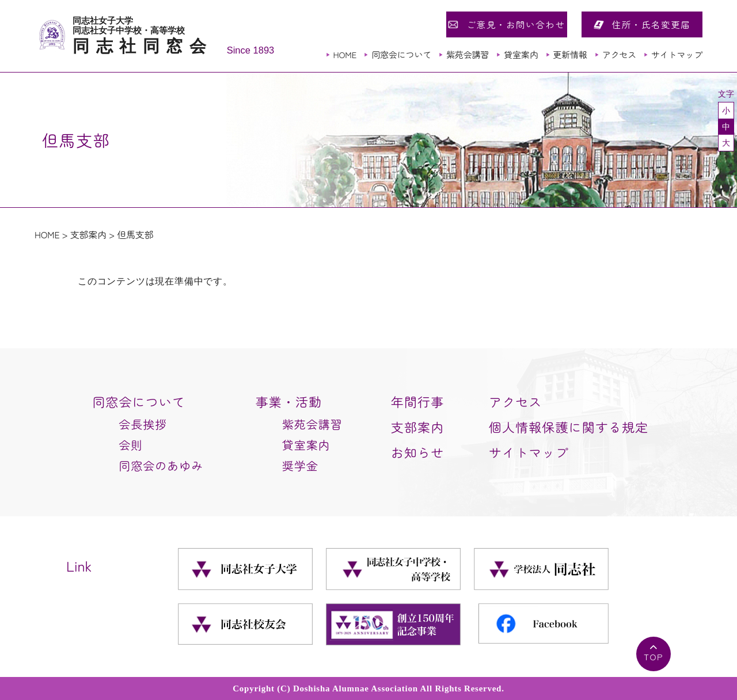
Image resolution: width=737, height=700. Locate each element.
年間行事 (417, 401)
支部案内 (88, 234)
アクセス (619, 54)
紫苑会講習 (468, 54)
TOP (654, 657)
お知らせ (417, 452)
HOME (345, 54)
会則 (131, 445)
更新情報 (570, 54)
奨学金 (300, 465)
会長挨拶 (143, 424)
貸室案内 (521, 54)
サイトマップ (677, 54)
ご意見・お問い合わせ (516, 24)
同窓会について (401, 54)
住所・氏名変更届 (651, 24)
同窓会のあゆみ (161, 465)
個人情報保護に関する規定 (569, 427)
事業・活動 (289, 401)
